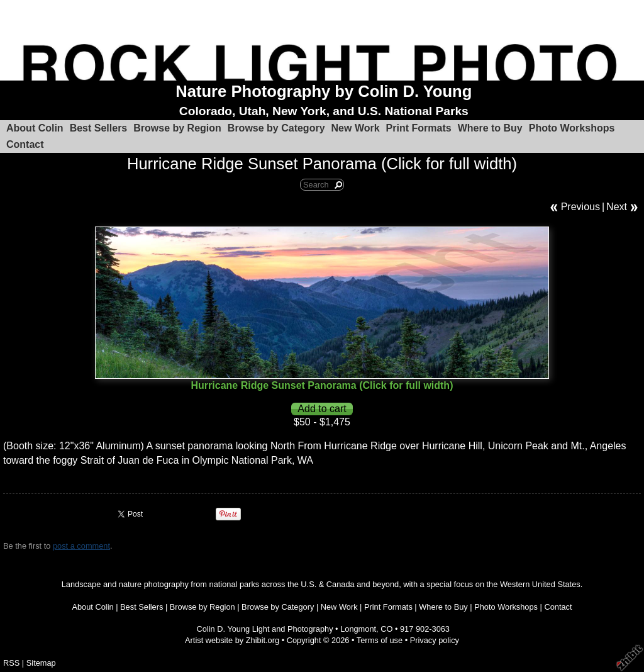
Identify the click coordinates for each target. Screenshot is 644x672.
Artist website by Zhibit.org (232, 640)
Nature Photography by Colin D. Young (324, 91)
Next (617, 207)
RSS (11, 663)
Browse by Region (177, 128)
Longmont (358, 629)
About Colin (35, 128)
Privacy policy (435, 640)
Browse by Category (276, 128)
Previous (580, 207)
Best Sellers (99, 128)
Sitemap (41, 663)
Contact (25, 144)
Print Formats (419, 128)
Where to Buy (490, 128)
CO (386, 629)
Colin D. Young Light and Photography (265, 629)
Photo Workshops (572, 128)
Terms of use (380, 640)
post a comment (81, 546)
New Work (356, 128)
